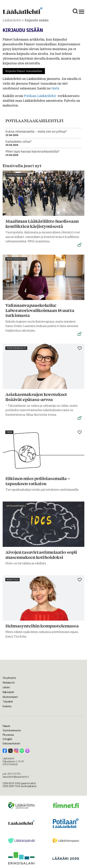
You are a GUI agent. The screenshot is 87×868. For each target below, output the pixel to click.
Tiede (9, 432)
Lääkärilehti (12, 20)
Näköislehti (8, 692)
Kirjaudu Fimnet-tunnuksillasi (24, 71)
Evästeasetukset (11, 743)
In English (7, 739)
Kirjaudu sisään (37, 20)
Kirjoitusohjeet (10, 697)
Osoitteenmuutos (12, 730)
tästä (55, 88)
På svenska (8, 735)
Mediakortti (9, 683)
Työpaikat (8, 702)
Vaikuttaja (12, 580)
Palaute (6, 726)
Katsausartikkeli (16, 506)
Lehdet (6, 687)
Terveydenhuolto (16, 175)
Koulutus (7, 706)
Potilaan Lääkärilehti (40, 96)
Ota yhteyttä (9, 678)
